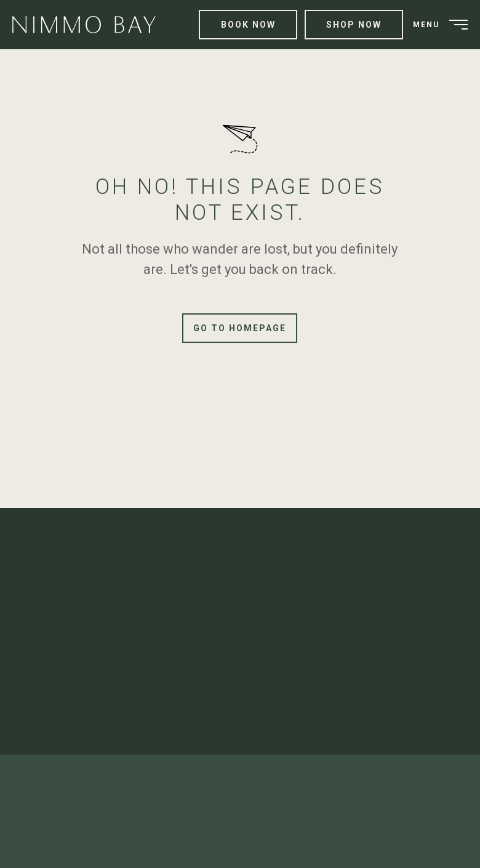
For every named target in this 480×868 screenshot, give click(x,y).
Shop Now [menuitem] (354, 25)
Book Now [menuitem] (248, 25)
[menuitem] (89, 25)
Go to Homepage (240, 328)
